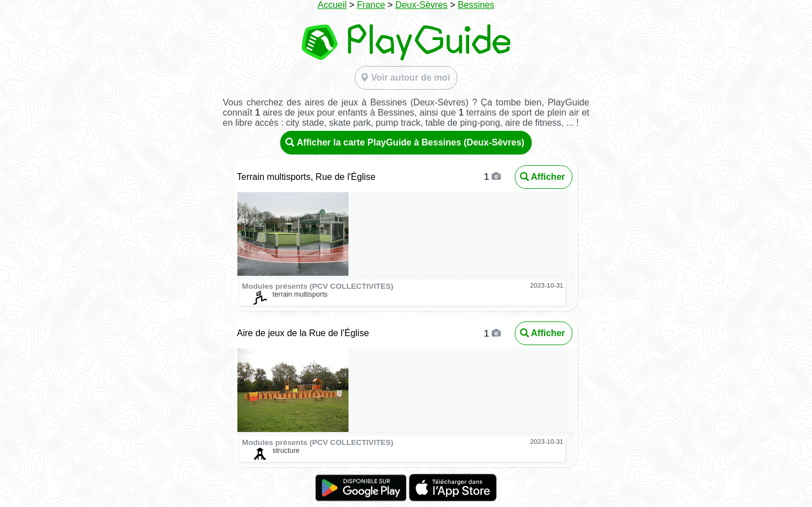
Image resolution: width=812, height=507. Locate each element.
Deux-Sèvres (421, 5)
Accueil (332, 5)
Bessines (476, 5)
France (371, 5)
